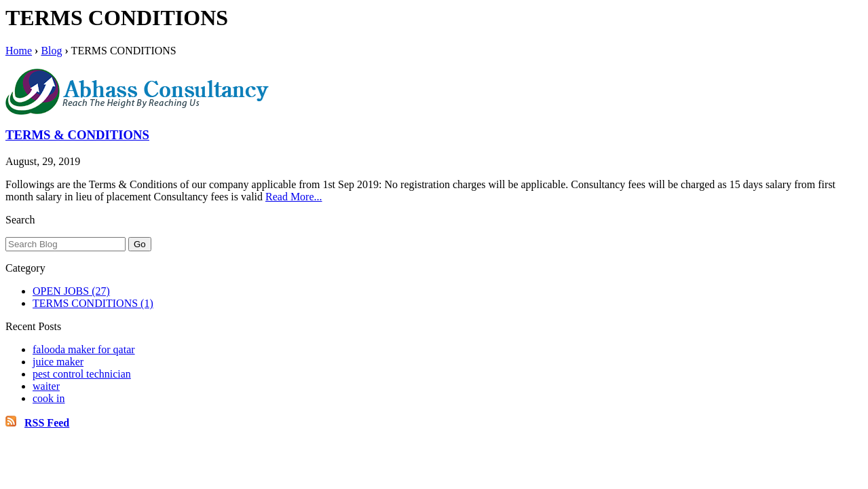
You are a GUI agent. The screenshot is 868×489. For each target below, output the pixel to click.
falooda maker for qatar (84, 349)
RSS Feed (47, 423)
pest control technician (82, 374)
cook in (49, 398)
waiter (46, 386)
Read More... (294, 197)
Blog (51, 51)
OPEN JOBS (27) (71, 291)
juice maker (58, 362)
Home (19, 51)
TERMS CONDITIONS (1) (93, 303)
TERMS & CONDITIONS (77, 135)
